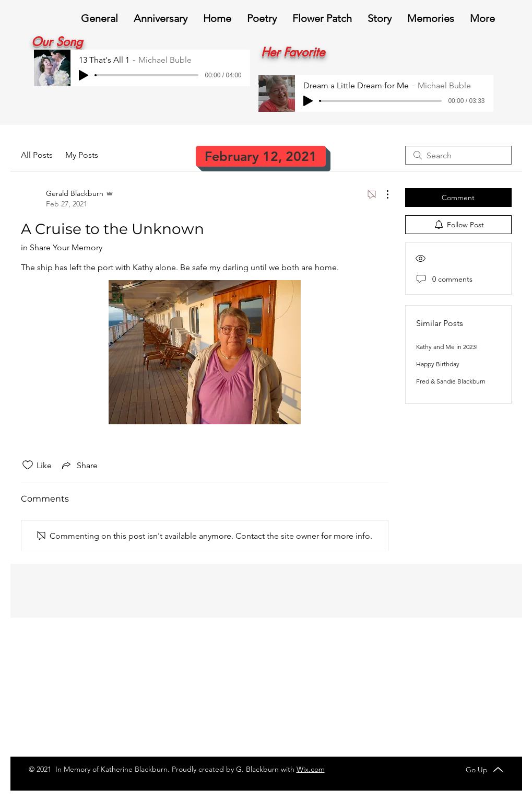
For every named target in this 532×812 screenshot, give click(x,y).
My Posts (82, 155)
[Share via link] (79, 465)
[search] (458, 155)
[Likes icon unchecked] (28, 465)
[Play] (84, 75)
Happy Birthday (438, 364)
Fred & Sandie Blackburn (451, 381)
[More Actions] (382, 194)
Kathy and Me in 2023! (447, 347)
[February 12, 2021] (261, 156)
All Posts (37, 155)
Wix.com (311, 769)
